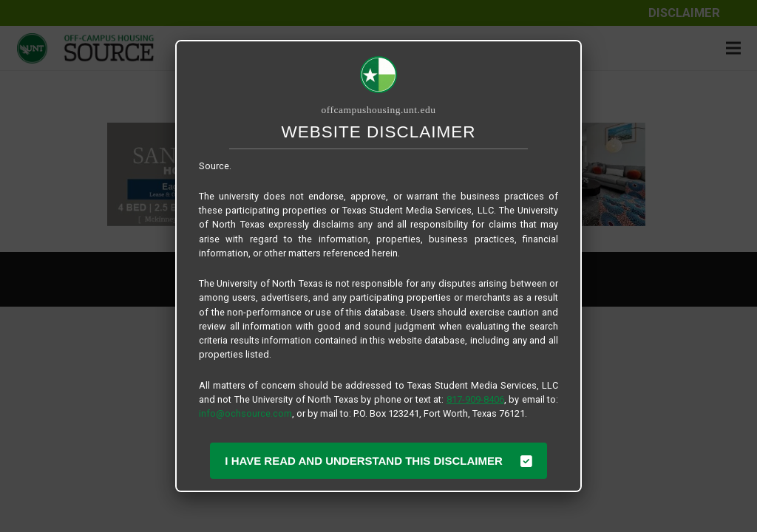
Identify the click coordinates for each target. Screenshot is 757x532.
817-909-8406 (475, 399)
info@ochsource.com (245, 413)
